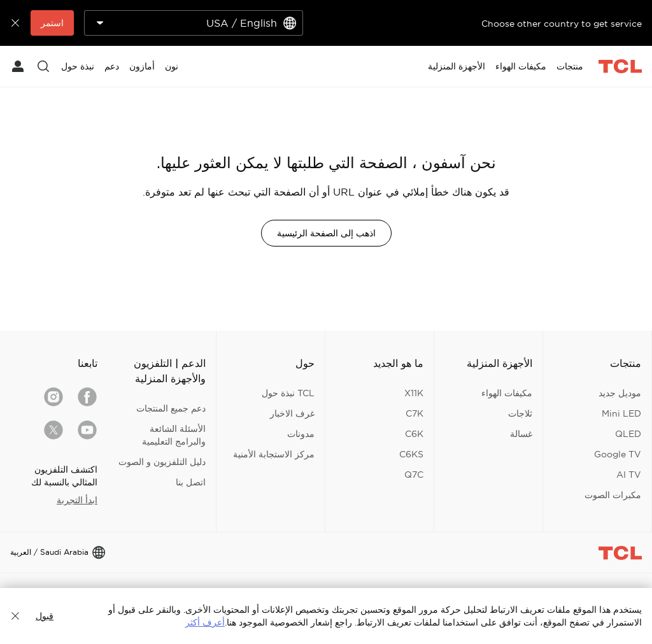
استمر (52, 23)
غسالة (521, 434)
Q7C (414, 475)
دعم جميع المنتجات (171, 408)
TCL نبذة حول (288, 393)
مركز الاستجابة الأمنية (274, 454)
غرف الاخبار (292, 413)
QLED (628, 434)
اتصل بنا (191, 482)
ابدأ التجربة (77, 500)
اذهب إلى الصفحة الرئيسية (326, 233)
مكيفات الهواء (507, 393)
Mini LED (621, 413)
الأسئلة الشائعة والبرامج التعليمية (174, 435)
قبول (45, 616)
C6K (414, 434)
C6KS (411, 454)
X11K (414, 393)
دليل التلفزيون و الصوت (162, 462)
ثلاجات (520, 413)
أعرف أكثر (205, 622)
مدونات (301, 434)
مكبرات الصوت (613, 495)
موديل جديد (620, 393)
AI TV (629, 475)
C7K (415, 413)
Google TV (618, 454)
